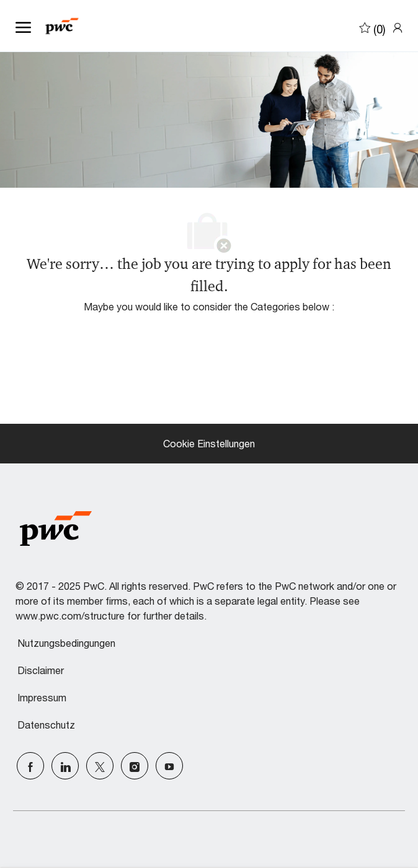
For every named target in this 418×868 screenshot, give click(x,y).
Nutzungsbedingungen (66, 643)
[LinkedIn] (65, 766)
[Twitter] (100, 766)
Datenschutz (46, 725)
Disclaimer (41, 670)
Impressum (42, 698)
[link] (398, 27)
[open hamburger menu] (23, 26)
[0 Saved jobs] (372, 27)
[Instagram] (135, 766)
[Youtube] (169, 766)
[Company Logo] (78, 26)
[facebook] (30, 766)
